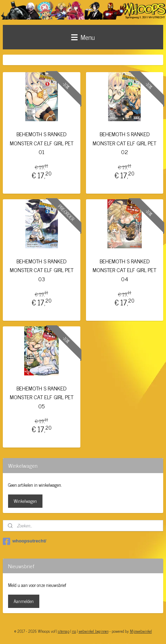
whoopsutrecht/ (25, 541)
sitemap (64, 631)
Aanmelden (24, 601)
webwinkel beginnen (94, 631)
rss (74, 631)
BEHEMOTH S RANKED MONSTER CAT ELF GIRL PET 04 (124, 270)
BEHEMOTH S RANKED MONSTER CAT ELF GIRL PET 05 (42, 397)
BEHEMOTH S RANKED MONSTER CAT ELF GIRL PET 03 (42, 270)
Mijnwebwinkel (141, 631)
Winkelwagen (25, 501)
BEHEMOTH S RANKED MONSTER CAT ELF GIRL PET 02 (124, 143)
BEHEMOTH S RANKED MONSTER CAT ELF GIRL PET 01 (42, 143)
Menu (83, 37)
